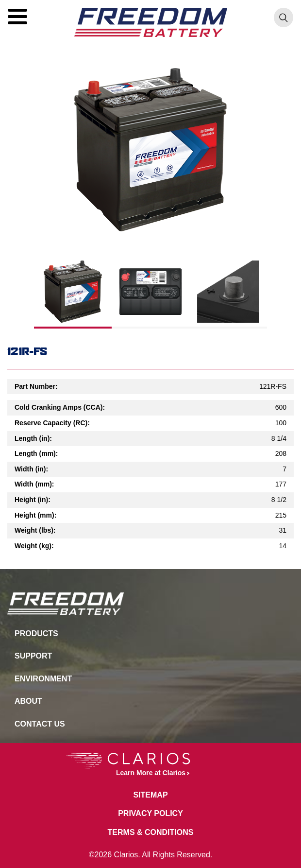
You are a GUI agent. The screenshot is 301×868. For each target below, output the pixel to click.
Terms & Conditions (151, 832)
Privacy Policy (150, 813)
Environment (43, 679)
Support (33, 656)
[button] (17, 17)
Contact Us (40, 724)
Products (36, 634)
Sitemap (150, 795)
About (28, 701)
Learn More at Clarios (126, 765)
